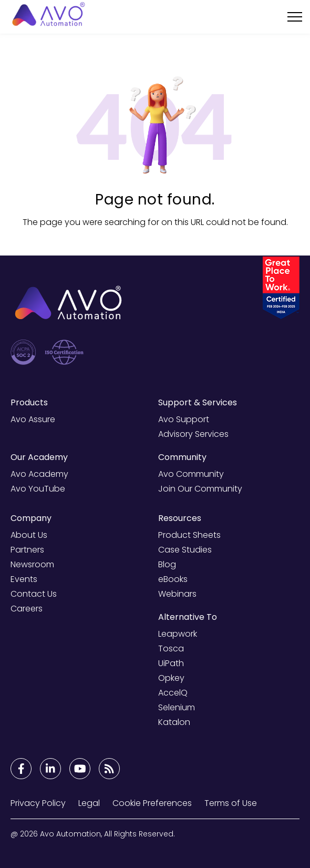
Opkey (171, 678)
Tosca (171, 649)
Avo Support (184, 419)
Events (24, 579)
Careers (27, 609)
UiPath (171, 663)
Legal (89, 803)
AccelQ (173, 693)
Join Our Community (200, 489)
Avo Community (191, 474)
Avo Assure (33, 419)
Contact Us (34, 594)
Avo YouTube (38, 489)
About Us (29, 535)
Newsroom (32, 564)
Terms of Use (231, 803)
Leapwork (178, 634)
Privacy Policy (38, 803)
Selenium (177, 707)
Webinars (177, 594)
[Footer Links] (21, 769)
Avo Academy (39, 474)
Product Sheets (189, 535)
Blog (167, 564)
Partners (27, 550)
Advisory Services (193, 434)
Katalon (174, 722)
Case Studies (185, 550)
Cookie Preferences (152, 803)
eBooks (173, 579)
